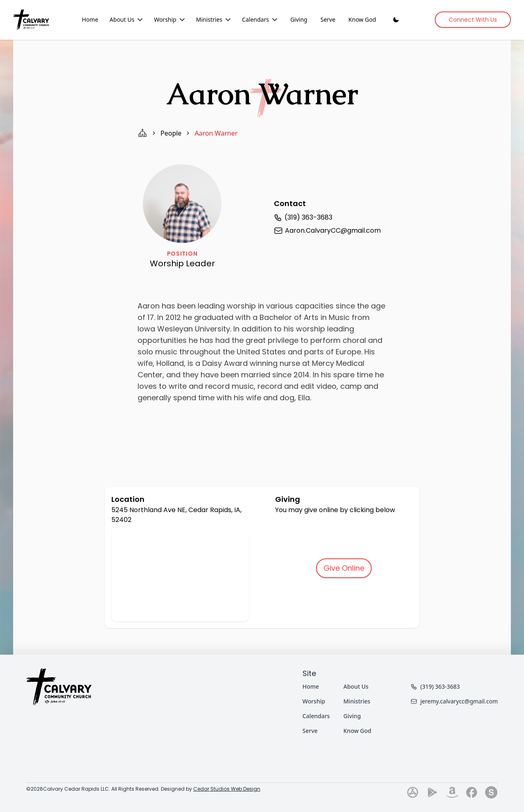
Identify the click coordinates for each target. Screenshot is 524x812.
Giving (299, 19)
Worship (314, 701)
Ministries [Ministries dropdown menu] (214, 20)
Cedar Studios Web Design (227, 789)
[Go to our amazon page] (452, 792)
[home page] (142, 133)
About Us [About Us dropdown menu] (127, 20)
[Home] (31, 19)
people (171, 133)
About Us (356, 686)
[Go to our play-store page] (432, 792)
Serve (328, 19)
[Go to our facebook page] (472, 792)
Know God (362, 19)
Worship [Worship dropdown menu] (170, 20)
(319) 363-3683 (435, 686)
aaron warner (216, 133)
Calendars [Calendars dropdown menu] (260, 20)
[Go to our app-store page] (413, 792)
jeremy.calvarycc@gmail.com (454, 701)
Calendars (316, 716)
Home (90, 19)
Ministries (357, 701)
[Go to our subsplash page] (491, 792)
